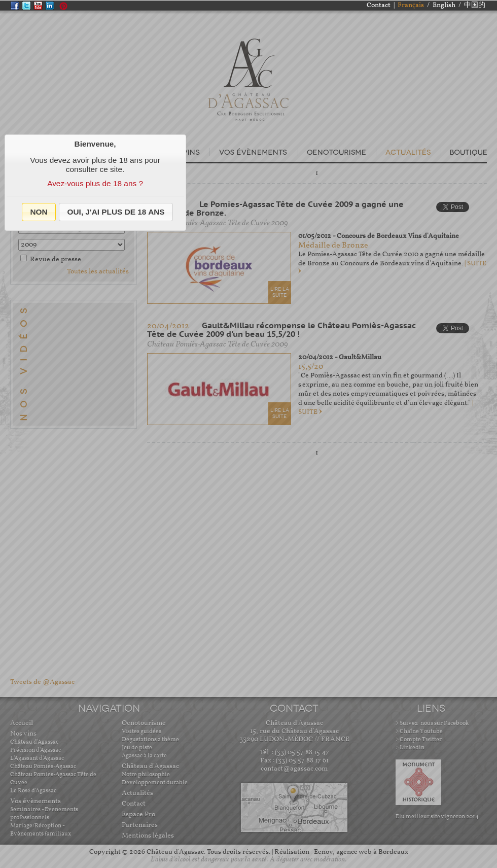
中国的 (475, 5)
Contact (379, 5)
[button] (39, 212)
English (444, 5)
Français (411, 5)
